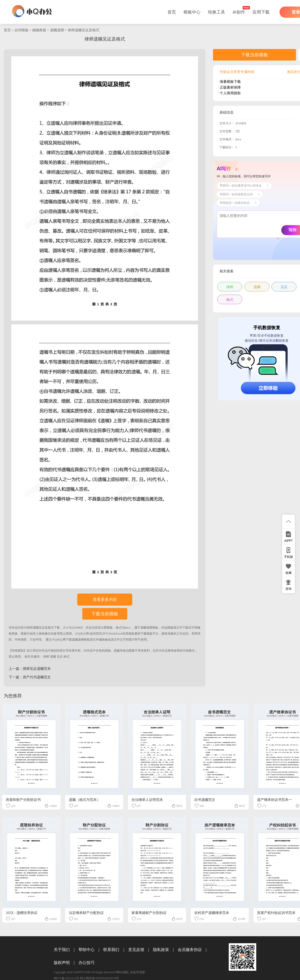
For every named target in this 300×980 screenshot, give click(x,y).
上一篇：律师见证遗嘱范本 (30, 669)
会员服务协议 (190, 950)
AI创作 (239, 12)
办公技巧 (86, 963)
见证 (60, 657)
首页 (172, 12)
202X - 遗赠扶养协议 (22, 913)
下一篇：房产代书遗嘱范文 (30, 677)
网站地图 (122, 972)
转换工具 (216, 12)
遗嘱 (53, 657)
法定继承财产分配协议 (86, 913)
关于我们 (62, 950)
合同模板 (21, 30)
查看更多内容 (105, 599)
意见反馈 (136, 950)
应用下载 (261, 12)
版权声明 (62, 963)
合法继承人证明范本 (147, 800)
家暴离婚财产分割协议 (149, 913)
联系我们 (111, 950)
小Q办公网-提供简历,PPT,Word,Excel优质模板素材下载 (111, 634)
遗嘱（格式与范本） (84, 800)
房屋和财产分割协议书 (23, 800)
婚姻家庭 (39, 30)
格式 (66, 657)
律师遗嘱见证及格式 (83, 30)
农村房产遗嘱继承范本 (212, 913)
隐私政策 (161, 950)
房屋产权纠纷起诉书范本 (276, 913)
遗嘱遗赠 (57, 30)
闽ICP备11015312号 (66, 978)
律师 (46, 657)
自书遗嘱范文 (205, 800)
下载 (57, 628)
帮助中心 (86, 950)
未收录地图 (137, 972)
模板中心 (192, 12)
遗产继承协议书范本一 (274, 800)
